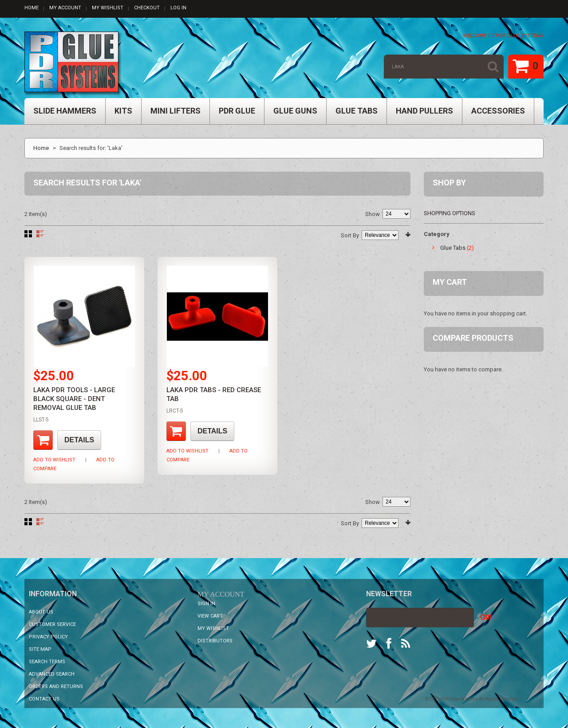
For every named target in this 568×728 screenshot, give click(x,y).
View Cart (210, 616)
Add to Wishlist (54, 460)
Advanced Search (52, 674)
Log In (178, 8)
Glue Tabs (453, 248)
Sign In (206, 604)
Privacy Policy (48, 637)
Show (373, 214)
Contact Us (44, 699)
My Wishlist (108, 8)
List (40, 234)
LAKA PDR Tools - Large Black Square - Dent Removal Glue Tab (74, 399)
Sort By (350, 235)
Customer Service (52, 624)
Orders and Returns (56, 687)
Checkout (147, 8)
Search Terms (47, 662)
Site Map (40, 649)
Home (32, 8)
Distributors (215, 641)
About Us (41, 612)
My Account (65, 8)
